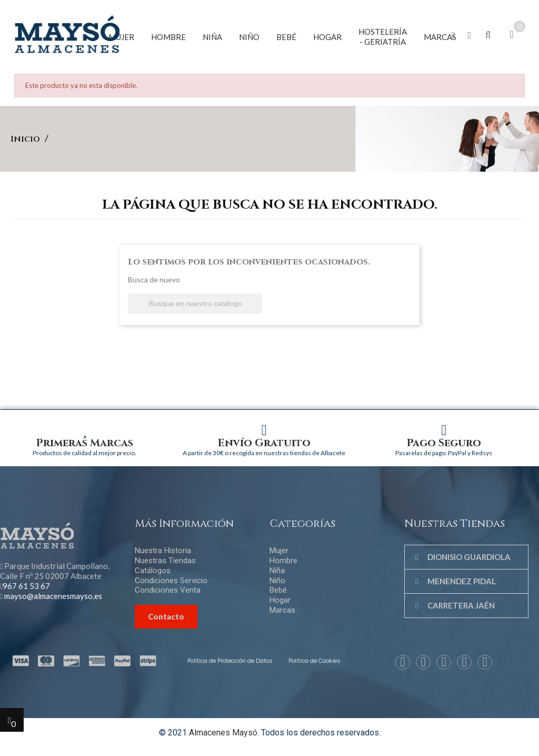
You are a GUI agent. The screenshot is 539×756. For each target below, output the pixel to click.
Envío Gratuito (264, 443)
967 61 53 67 (26, 586)
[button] (453, 36)
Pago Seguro (444, 443)
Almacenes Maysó (223, 733)
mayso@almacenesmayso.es (53, 596)
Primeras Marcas (85, 443)
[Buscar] (195, 304)
